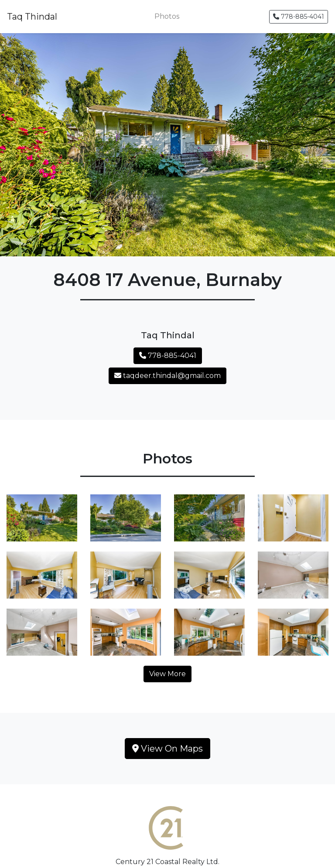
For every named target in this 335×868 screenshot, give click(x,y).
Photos (167, 16)
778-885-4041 (299, 17)
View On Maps (167, 749)
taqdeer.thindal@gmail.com (167, 376)
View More (167, 674)
